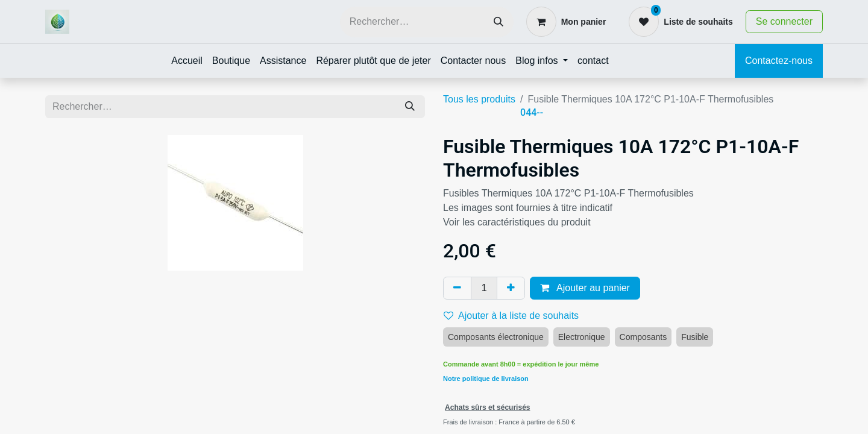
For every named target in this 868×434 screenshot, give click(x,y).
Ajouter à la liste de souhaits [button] (511, 316)
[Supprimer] (457, 288)
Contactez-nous (779, 61)
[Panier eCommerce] (566, 22)
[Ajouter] (511, 288)
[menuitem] (187, 61)
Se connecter (784, 21)
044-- (532, 112)
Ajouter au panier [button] (585, 288)
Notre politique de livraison (486, 379)
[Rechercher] (498, 22)
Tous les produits (479, 99)
